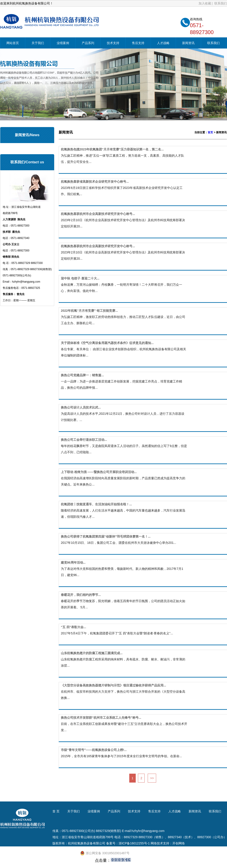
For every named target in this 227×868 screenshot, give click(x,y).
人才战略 (163, 43)
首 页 (56, 811)
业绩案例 (63, 43)
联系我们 (221, 4)
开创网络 (179, 843)
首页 (210, 132)
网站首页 (13, 43)
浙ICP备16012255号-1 (134, 843)
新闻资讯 (188, 43)
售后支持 (138, 43)
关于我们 (38, 43)
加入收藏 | (206, 4)
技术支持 (113, 43)
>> (152, 778)
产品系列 (88, 43)
